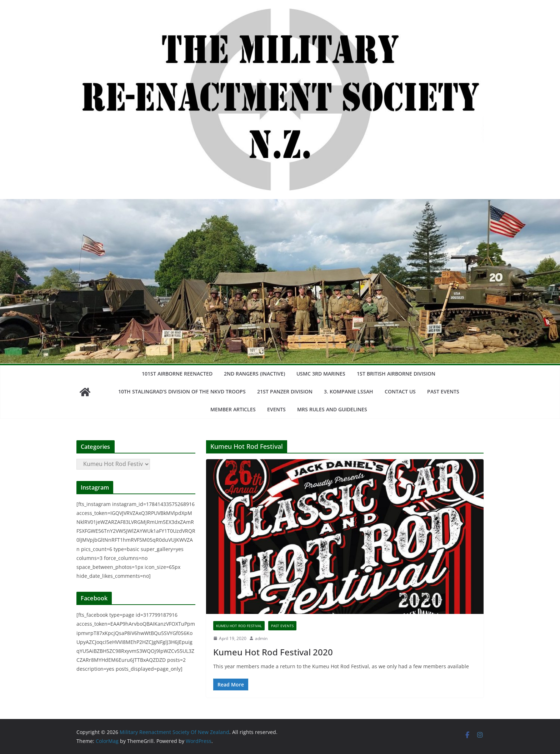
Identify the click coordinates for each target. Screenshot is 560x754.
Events (276, 409)
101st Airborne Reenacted (177, 374)
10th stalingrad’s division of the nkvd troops (182, 391)
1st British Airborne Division (396, 374)
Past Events (443, 391)
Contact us (400, 391)
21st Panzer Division (285, 391)
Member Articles (233, 409)
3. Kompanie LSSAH (349, 391)
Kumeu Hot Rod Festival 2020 (273, 652)
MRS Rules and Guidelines (332, 409)
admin (261, 638)
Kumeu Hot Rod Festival (239, 626)
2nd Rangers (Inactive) (254, 374)
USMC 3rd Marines (321, 374)
